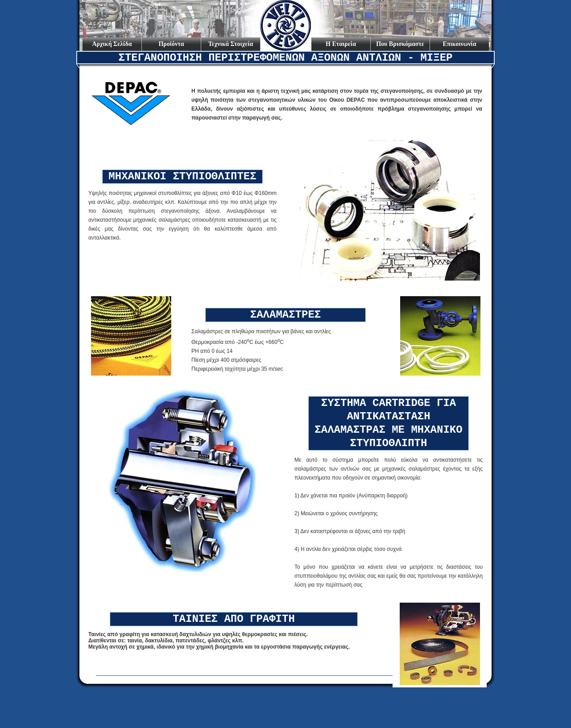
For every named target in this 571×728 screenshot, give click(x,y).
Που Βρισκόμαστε (400, 44)
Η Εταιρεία (341, 44)
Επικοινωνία (460, 44)
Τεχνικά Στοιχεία (231, 44)
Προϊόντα (171, 44)
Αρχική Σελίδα (112, 44)
